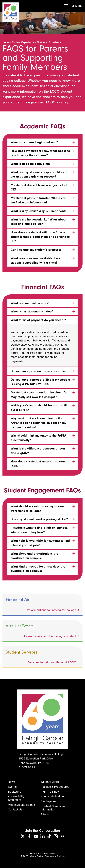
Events (12, 787)
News (11, 782)
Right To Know (50, 792)
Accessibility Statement (16, 798)
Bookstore (15, 792)
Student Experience (23, 42)
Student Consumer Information (53, 808)
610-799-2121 (28, 767)
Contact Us (15, 809)
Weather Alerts (50, 782)
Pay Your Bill (38, 353)
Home (6, 42)
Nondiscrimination (52, 796)
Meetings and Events (21, 805)
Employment (49, 801)
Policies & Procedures (55, 787)
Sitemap (46, 814)
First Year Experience (49, 42)
